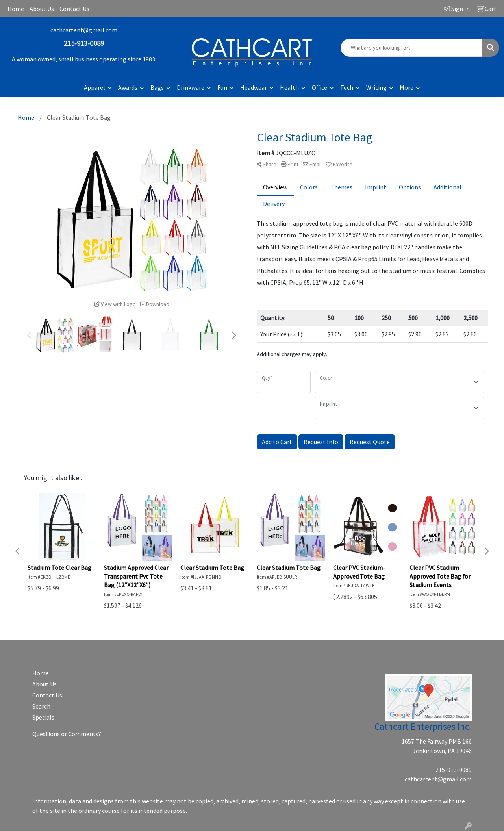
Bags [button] (157, 87)
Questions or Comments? (67, 734)
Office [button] (320, 87)
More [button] (407, 87)
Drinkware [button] (191, 87)
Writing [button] (376, 87)
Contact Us (74, 9)
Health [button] (289, 87)
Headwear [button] (254, 87)
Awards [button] (128, 87)
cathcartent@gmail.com (84, 30)
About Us (42, 9)
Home (16, 9)
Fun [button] (222, 87)
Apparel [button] (94, 87)
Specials (43, 717)
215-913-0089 (454, 770)
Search (41, 706)
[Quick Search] (412, 48)
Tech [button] (347, 87)
